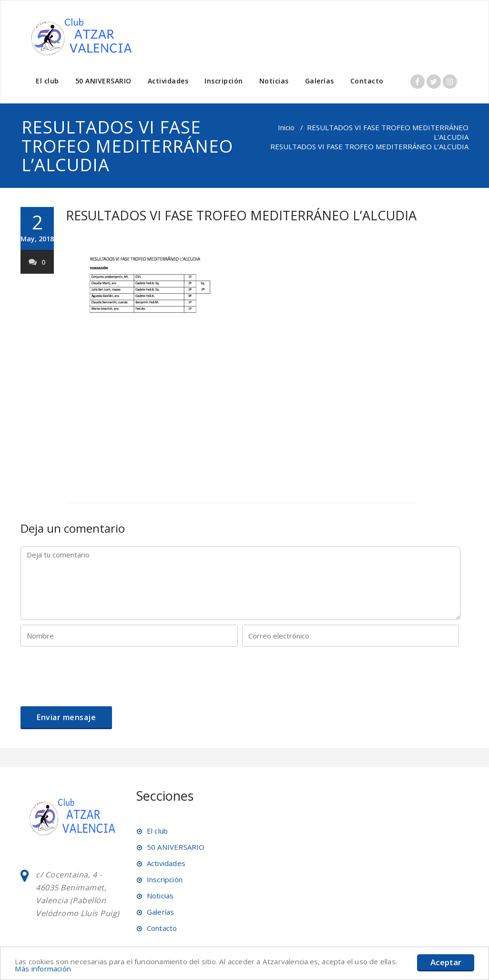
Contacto (367, 81)
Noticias (274, 81)
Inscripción (224, 81)
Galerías (320, 81)
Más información (66, 969)
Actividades (168, 81)
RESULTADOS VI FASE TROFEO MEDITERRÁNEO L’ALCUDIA (241, 215)
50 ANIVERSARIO (103, 81)
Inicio (286, 127)
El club (47, 81)
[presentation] (93, 675)
